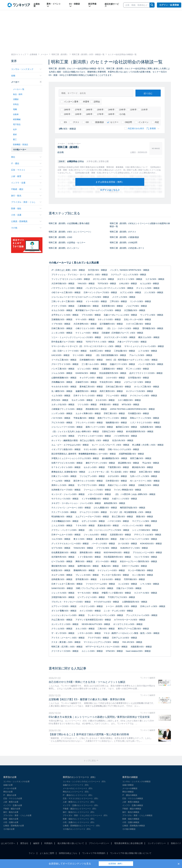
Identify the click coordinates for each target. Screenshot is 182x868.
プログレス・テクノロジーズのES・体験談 (71, 602)
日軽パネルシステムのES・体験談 (123, 449)
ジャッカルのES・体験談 (95, 535)
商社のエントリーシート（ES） (76, 792)
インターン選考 (69, 102)
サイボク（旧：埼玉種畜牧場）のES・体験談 (130, 512)
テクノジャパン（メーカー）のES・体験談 (71, 508)
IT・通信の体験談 (130, 795)
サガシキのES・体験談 (94, 449)
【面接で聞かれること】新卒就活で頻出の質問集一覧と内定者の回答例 (89, 734)
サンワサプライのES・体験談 (91, 485)
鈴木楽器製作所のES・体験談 (140, 431)
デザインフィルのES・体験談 (148, 535)
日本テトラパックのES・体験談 (88, 396)
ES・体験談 (74, 5)
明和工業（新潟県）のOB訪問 (123, 243)
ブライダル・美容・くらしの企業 (17, 815)
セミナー (113, 122)
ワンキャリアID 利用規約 (94, 853)
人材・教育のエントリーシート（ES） (79, 802)
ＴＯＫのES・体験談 (85, 525)
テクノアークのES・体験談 (64, 512)
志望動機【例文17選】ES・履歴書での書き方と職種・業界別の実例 (87, 699)
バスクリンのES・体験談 (91, 606)
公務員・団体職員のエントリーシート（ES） (82, 826)
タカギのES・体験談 (105, 400)
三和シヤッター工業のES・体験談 (67, 301)
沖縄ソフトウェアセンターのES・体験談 (94, 588)
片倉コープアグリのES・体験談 (132, 342)
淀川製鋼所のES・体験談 (111, 324)
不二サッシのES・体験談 (137, 369)
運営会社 (24, 843)
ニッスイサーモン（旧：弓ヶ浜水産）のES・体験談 (112, 472)
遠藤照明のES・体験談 (86, 391)
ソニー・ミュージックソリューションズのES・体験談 (76, 337)
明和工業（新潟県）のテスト (123, 232)
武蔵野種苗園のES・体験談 (131, 454)
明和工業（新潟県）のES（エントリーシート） (70, 232)
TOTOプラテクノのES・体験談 (100, 342)
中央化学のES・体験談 (110, 382)
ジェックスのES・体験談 (63, 593)
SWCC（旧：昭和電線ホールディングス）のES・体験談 (132, 360)
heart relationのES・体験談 (138, 651)
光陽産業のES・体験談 (141, 647)
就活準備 (92, 5)
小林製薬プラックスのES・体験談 (67, 409)
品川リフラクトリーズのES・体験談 (146, 373)
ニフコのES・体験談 (148, 351)
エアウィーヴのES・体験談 (64, 606)
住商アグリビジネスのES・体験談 (67, 463)
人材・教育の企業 (11, 802)
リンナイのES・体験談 (140, 301)
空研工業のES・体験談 (114, 413)
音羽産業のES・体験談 (86, 579)
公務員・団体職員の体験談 (134, 826)
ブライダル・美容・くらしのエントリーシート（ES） (86, 815)
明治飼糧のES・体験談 (62, 517)
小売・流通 (26, 215)
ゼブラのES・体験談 (61, 548)
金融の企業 (8, 785)
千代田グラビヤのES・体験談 (121, 597)
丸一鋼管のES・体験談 (62, 391)
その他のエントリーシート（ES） (77, 829)
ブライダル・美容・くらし (26, 202)
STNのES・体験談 (114, 651)
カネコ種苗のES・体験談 (129, 400)
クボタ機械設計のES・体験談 (65, 521)
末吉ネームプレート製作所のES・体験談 (138, 561)
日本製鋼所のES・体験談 (91, 360)
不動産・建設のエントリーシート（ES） (80, 809)
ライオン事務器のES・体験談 (127, 490)
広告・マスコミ (26, 170)
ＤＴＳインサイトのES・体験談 (66, 467)
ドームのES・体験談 (61, 481)
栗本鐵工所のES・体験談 (91, 387)
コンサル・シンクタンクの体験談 (136, 782)
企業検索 (37, 5)
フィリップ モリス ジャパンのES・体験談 (71, 279)
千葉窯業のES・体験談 (118, 467)
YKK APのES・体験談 (132, 642)
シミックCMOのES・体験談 (145, 530)
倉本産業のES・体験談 (106, 539)
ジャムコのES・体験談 (62, 373)
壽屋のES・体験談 (145, 517)
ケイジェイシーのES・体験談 (111, 570)
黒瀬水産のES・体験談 (108, 525)
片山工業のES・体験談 (62, 620)
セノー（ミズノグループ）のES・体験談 (110, 445)
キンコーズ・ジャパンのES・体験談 (68, 494)
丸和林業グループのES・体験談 (66, 490)
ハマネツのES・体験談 (118, 521)
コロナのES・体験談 (115, 378)
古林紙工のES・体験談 (149, 485)
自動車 (16, 114)
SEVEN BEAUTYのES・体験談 (96, 624)
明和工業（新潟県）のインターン (64, 248)
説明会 (95, 102)
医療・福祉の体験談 (131, 819)
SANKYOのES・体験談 (62, 588)
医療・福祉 (26, 208)
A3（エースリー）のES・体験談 (145, 481)
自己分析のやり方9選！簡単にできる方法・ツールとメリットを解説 (87, 682)
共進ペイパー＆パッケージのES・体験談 (138, 539)
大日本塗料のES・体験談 (85, 324)
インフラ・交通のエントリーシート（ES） (81, 805)
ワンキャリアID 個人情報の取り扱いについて (131, 853)
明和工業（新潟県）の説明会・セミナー (67, 243)
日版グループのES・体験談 (129, 588)
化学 (15, 129)
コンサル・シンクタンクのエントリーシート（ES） (85, 782)
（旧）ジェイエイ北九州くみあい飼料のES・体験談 (75, 431)
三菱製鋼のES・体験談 (88, 306)
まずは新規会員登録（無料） (110, 182)
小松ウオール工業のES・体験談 (66, 292)
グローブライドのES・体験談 (65, 364)
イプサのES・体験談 (61, 324)
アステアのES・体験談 (98, 638)
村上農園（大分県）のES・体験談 (148, 445)
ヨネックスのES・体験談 (109, 319)
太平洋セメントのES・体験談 (65, 315)
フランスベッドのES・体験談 (89, 423)
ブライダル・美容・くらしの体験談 (137, 815)
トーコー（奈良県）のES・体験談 (121, 606)
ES (64, 122)
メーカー (26, 82)
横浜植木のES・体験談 (143, 467)
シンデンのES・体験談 (62, 413)
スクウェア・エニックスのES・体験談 (129, 275)
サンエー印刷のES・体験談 (140, 570)
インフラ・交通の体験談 (133, 805)
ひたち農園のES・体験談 (105, 508)
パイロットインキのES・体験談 (136, 525)
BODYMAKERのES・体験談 (117, 552)
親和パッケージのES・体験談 (99, 427)
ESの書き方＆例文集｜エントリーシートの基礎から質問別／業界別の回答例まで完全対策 (99, 717)
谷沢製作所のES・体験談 (63, 557)
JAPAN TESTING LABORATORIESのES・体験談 (132, 409)
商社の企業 (8, 792)
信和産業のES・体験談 (62, 579)
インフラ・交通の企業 (13, 805)
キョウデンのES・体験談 (91, 378)
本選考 (84, 102)
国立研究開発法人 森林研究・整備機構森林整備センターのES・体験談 (84, 454)
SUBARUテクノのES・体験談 (134, 548)
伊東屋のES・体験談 (109, 404)
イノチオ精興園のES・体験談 (95, 499)
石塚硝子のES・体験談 (86, 382)
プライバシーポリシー (99, 843)
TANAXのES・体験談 (83, 548)
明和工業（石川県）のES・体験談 (67, 647)
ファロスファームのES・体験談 (100, 584)
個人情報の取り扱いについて (71, 843)
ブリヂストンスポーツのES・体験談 (94, 436)
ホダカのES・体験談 (117, 476)
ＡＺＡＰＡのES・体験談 (146, 593)
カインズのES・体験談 (90, 611)
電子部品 (17, 124)
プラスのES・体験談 (91, 315)
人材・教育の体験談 (131, 802)
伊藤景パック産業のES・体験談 (116, 593)
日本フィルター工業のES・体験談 (67, 584)
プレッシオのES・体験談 (87, 575)
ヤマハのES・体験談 (85, 319)
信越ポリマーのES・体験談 (122, 364)
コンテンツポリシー (157, 843)
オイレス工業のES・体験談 (147, 387)
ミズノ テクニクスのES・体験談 (145, 423)
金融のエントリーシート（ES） (76, 785)
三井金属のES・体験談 (124, 351)
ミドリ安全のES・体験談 (89, 557)
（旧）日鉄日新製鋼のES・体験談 (110, 355)
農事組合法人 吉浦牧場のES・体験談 (68, 472)
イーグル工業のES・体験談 (64, 360)
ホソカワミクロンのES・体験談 (128, 624)
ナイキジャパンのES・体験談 (144, 396)
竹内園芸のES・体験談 (138, 413)
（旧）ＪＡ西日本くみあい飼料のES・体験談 (135, 494)
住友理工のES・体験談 (100, 351)
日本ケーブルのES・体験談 (134, 566)
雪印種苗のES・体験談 (153, 328)
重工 (15, 140)
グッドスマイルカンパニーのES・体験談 (70, 544)
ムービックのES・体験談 (63, 436)
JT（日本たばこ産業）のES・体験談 (68, 270)
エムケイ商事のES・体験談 (88, 413)
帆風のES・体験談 (110, 566)
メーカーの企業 (10, 788)
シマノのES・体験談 (150, 584)
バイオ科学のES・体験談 (125, 436)
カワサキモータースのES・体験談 (129, 620)
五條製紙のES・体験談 (62, 319)
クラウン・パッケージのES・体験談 (68, 530)
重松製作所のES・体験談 (63, 566)
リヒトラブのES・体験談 (146, 557)
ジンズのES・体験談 (154, 292)
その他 (121, 114)
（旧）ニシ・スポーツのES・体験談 (122, 328)
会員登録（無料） (116, 864)
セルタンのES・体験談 (94, 467)
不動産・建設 (26, 189)
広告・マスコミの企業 (13, 798)
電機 (15, 109)
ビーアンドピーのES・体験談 (91, 597)
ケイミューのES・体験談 (87, 333)
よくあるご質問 (47, 853)
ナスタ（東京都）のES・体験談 (66, 642)
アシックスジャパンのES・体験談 (142, 615)
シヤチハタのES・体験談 (89, 633)
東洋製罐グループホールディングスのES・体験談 (98, 310)
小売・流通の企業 (11, 822)
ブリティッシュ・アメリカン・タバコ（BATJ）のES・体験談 (80, 275)
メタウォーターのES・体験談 (137, 382)
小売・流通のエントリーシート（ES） (79, 822)
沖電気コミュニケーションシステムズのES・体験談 (75, 458)
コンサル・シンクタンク (26, 69)
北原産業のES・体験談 (120, 535)
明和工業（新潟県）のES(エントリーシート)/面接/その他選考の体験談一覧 (140, 225)
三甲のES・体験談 (118, 301)
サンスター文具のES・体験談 (115, 575)
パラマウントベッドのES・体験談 (67, 288)
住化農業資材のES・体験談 (64, 552)
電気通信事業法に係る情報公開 (128, 843)
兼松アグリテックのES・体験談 (100, 463)
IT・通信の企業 (10, 795)
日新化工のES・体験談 (112, 431)
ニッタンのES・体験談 (62, 333)
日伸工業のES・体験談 (62, 328)
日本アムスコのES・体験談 (124, 638)
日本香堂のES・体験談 (116, 481)
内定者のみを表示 (134, 128)
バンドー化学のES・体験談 (151, 364)
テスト (74, 122)
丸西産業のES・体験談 (151, 427)
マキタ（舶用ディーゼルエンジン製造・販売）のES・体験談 (131, 633)
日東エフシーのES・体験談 (64, 476)
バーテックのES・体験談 (103, 544)
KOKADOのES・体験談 (151, 544)
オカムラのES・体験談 (62, 310)
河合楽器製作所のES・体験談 (113, 373)
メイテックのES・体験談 (124, 297)
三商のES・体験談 (106, 629)
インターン (142, 122)
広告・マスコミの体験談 (133, 798)
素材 (15, 134)
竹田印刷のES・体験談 (134, 579)
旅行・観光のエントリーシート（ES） (79, 812)
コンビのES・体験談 (127, 584)
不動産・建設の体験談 (132, 809)
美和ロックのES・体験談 (63, 485)
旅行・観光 (26, 196)
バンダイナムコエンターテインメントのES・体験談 (109, 288)
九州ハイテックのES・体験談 (144, 476)
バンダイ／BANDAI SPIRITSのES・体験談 (130, 270)
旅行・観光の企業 (11, 812)
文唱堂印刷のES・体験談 (63, 597)
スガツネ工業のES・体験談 (138, 324)
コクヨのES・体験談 (155, 279)
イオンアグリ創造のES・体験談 (66, 449)
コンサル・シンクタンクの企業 (16, 782)
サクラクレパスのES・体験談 (65, 499)
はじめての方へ (8, 843)
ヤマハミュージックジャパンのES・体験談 (144, 346)
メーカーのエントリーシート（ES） (78, 788)
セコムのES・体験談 (149, 284)
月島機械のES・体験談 (62, 382)
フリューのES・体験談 (116, 396)
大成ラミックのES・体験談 (124, 499)
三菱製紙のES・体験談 (112, 369)
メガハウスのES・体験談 (99, 494)
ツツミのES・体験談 (87, 404)
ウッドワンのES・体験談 (152, 315)
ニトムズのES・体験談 (62, 525)
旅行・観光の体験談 (131, 812)
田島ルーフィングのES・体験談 (145, 418)
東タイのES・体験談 (83, 539)
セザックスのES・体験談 (93, 521)
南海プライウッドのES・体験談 (112, 418)
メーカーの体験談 (130, 788)
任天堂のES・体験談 (97, 270)
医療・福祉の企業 (11, 819)
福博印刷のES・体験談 (88, 566)
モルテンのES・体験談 (82, 400)
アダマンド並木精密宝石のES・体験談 (93, 620)
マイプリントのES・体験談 (145, 521)
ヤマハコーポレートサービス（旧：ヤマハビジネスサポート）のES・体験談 (86, 346)
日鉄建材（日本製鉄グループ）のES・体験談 (122, 333)
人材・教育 (26, 176)
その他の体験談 (129, 829)
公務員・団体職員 (26, 221)
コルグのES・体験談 (61, 539)
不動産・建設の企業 (12, 809)
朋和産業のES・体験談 (90, 552)
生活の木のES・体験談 (123, 440)
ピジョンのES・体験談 (88, 369)
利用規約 (48, 843)
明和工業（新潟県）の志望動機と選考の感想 (69, 223)
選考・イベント (54, 5)
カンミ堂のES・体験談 (143, 575)
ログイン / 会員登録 (169, 5)
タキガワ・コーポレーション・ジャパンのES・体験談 (76, 503)
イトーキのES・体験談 (96, 301)
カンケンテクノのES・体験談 (65, 624)
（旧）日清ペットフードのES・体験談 (69, 351)
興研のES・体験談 (84, 561)
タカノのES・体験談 (85, 629)
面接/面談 (98, 122)
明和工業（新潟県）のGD (60, 237)
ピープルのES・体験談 (62, 561)
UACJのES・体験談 (60, 355)
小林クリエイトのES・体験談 (89, 328)
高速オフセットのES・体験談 (121, 485)
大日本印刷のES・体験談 (63, 284)
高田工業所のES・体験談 (111, 391)
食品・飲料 (18, 94)
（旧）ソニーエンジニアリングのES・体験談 (108, 530)
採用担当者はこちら (68, 853)
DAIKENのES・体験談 (86, 373)
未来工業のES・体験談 (149, 472)
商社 (26, 157)
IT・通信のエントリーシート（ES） (78, 795)
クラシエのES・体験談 (62, 629)
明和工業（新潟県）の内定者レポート (127, 248)
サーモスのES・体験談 (88, 593)
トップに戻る (91, 761)
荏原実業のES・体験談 (112, 306)
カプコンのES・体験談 (130, 292)
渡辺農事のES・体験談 (128, 463)
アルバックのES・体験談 (141, 355)
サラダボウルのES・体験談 (106, 602)
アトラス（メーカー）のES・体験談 (68, 638)
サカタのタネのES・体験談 (64, 387)
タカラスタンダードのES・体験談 (120, 337)
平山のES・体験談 (151, 463)
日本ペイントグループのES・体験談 (100, 292)
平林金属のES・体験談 (84, 418)
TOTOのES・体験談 (107, 284)
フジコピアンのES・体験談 (92, 476)
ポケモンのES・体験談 (103, 279)
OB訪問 (127, 122)
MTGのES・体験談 (131, 404)
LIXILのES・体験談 (128, 284)
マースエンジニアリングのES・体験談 (101, 642)
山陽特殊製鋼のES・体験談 (64, 378)
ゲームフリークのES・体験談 (93, 512)
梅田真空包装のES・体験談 (133, 508)
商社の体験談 (128, 792)
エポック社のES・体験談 (63, 404)
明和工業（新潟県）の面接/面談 (124, 237)
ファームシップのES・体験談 (97, 490)
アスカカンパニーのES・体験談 (147, 552)
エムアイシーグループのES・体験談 (92, 517)
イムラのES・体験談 (61, 396)
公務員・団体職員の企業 (14, 826)
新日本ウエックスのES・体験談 (88, 481)
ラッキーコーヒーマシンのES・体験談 (105, 615)
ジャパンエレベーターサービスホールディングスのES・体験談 (80, 297)
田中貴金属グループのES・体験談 (67, 342)
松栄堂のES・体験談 (61, 570)
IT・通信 (26, 163)
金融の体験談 (128, 785)
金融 (26, 76)
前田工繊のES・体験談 (141, 458)
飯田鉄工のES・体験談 (126, 427)
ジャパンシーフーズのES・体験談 (67, 427)
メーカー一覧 (19, 89)
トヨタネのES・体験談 (110, 579)
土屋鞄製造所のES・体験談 (135, 602)
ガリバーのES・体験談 (106, 561)
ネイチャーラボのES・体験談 (139, 391)
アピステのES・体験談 (62, 423)
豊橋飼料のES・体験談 (84, 570)
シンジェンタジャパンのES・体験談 (68, 615)
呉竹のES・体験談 (60, 400)
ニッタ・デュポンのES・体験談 (118, 611)
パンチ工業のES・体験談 (63, 369)
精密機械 (17, 119)
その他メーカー (20, 150)
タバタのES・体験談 (127, 544)
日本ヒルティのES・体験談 (153, 606)
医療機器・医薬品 (21, 145)
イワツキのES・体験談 (107, 548)
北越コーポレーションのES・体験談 (120, 315)
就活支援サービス (112, 5)
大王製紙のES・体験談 (135, 310)
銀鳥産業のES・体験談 (114, 503)
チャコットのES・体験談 (148, 288)
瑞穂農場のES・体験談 (116, 423)
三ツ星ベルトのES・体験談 (94, 364)
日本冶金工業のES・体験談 (118, 387)
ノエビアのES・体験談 (136, 306)
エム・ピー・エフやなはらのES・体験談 (70, 445)
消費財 (16, 99)
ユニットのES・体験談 (92, 651)
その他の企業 (9, 829)
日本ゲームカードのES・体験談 (66, 535)
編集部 (36, 843)
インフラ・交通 (26, 183)
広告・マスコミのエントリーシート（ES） (81, 798)
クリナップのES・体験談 (63, 306)
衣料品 (16, 104)
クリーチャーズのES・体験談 (65, 651)
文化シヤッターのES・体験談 (137, 319)
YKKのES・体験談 (86, 284)
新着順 (153, 128)
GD (86, 122)
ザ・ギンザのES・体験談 (63, 633)
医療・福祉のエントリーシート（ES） (79, 819)
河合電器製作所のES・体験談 (117, 557)
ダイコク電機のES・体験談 (64, 611)
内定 (155, 122)
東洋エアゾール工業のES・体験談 (133, 629)
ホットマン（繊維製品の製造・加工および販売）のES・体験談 (80, 440)
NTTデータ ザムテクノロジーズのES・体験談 (107, 647)
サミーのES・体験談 (82, 355)
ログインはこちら (110, 190)
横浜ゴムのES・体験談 (149, 337)
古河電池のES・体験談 (138, 378)
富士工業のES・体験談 (122, 517)
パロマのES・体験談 (61, 418)
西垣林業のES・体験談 (96, 409)
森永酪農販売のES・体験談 (114, 458)
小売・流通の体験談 (131, 822)
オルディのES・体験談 (62, 575)
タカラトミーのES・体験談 (130, 279)
